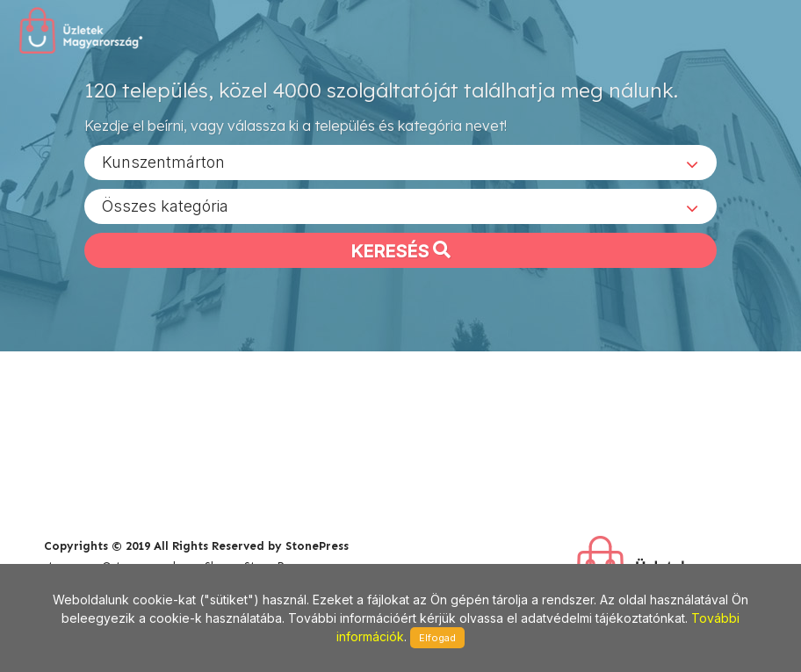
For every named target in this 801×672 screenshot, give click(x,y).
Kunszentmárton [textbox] (163, 161)
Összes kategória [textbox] (165, 205)
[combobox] (400, 162)
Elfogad (437, 638)
